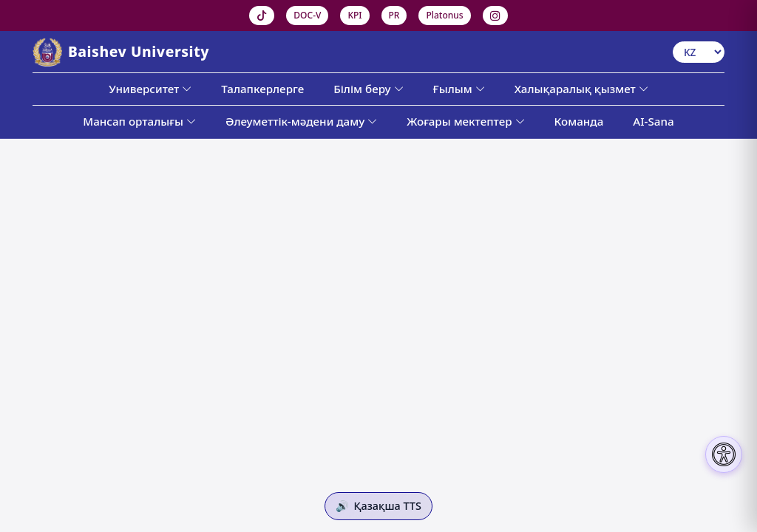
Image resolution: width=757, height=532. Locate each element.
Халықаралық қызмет (581, 89)
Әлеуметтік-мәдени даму (301, 121)
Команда (579, 121)
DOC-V (307, 15)
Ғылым (459, 89)
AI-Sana (653, 121)
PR (394, 15)
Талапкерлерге (262, 89)
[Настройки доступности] (724, 454)
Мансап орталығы (139, 121)
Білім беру (368, 89)
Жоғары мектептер (465, 121)
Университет (150, 89)
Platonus (444, 15)
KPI (354, 15)
